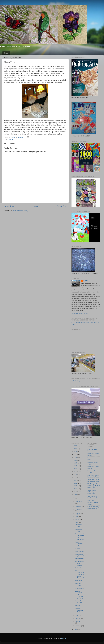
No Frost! (78, 568)
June (77, 519)
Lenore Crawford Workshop (79, 610)
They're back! (80, 559)
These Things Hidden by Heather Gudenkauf (94, 492)
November (79, 502)
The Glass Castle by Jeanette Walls (93, 480)
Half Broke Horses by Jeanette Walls (93, 476)
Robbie (86, 281)
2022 (76, 457)
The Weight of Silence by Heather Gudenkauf (94, 486)
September (79, 509)
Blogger (64, 639)
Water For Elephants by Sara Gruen (93, 502)
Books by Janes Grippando (93, 463)
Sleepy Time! (79, 551)
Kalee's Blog (76, 381)
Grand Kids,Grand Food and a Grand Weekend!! (80, 574)
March (78, 618)
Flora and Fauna (78, 584)
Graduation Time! (79, 530)
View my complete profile (80, 313)
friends (11, 139)
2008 (76, 629)
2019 (76, 466)
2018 (76, 469)
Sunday (78, 548)
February (78, 621)
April (77, 616)
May (77, 522)
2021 (76, 460)
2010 (76, 492)
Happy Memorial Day (79, 544)
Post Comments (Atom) (20, 211)
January (78, 626)
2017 (76, 472)
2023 (76, 454)
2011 (76, 489)
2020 (76, 463)
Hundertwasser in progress (79, 563)
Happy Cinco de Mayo (79, 602)
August (78, 514)
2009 (76, 494)
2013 (76, 483)
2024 (76, 452)
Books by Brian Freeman (92, 450)
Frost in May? (80, 588)
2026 (76, 446)
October (78, 506)
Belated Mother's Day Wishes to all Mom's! (79, 595)
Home (6, 53)
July (77, 516)
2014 (76, 480)
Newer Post (9, 206)
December (79, 497)
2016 (76, 474)
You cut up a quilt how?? (80, 555)
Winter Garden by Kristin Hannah (93, 508)
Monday (78, 606)
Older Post (62, 206)
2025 (76, 449)
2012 (76, 486)
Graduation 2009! (79, 526)
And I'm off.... (79, 581)
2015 (76, 477)
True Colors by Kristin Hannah (92, 497)
